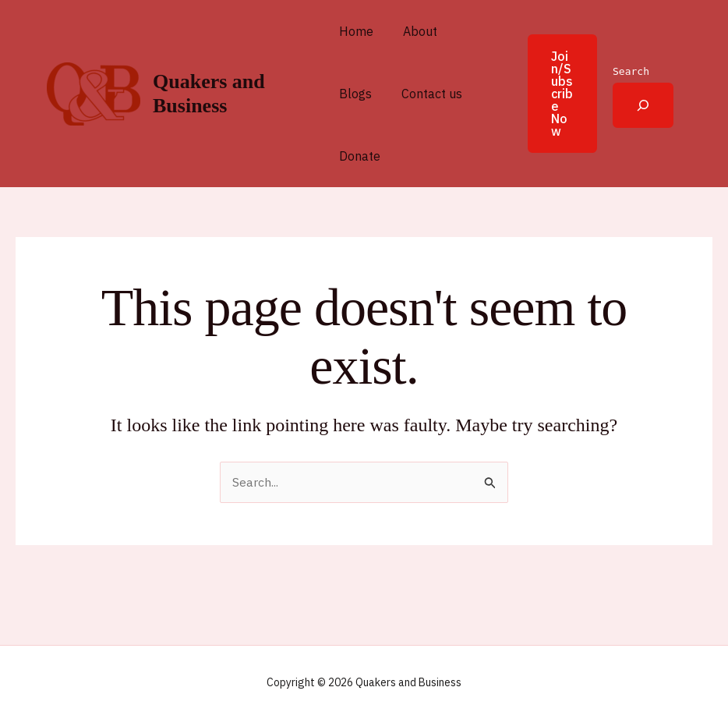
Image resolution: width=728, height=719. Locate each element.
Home (356, 31)
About (415, 31)
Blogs (355, 94)
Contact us (427, 94)
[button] (551, 94)
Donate (360, 156)
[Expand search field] (643, 105)
